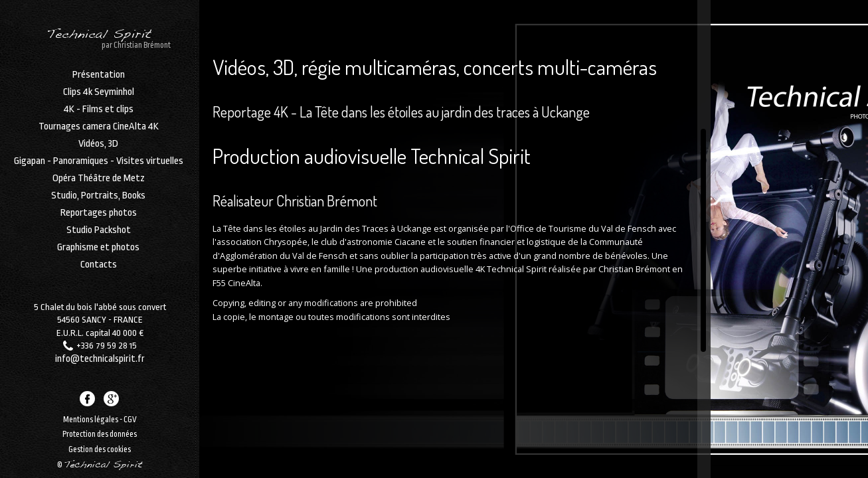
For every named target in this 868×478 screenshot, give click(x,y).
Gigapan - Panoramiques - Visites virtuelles (98, 167)
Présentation (98, 81)
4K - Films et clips (98, 116)
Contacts (98, 271)
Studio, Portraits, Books (98, 202)
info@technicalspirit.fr (100, 350)
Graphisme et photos (98, 254)
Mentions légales (91, 417)
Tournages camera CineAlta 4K (98, 133)
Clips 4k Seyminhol (98, 98)
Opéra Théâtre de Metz (98, 185)
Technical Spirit (98, 38)
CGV (130, 417)
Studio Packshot (98, 236)
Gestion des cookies (100, 447)
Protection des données (100, 432)
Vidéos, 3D (98, 150)
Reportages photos (98, 219)
